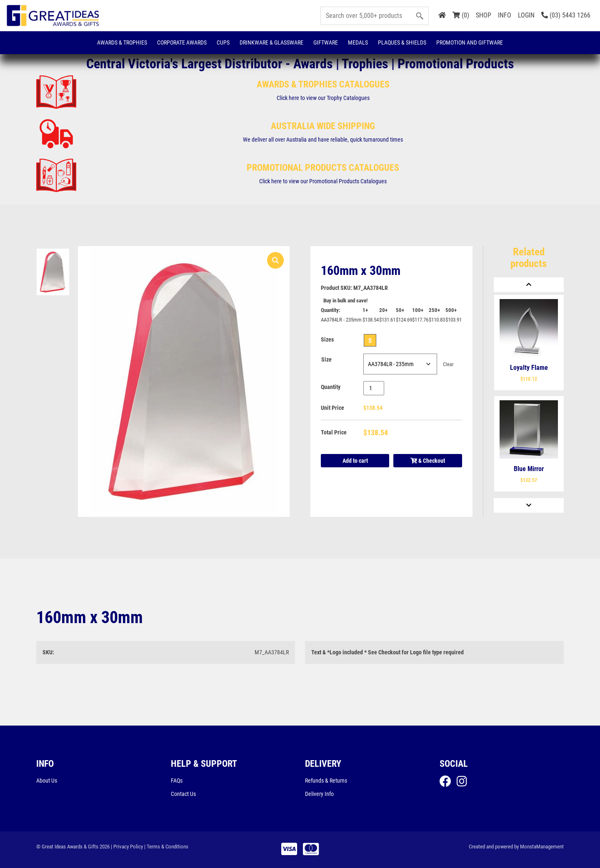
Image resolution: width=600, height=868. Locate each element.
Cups (223, 42)
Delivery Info (319, 794)
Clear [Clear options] (448, 364)
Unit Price (332, 408)
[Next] (529, 505)
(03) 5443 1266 (566, 15)
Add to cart (355, 461)
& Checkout (428, 461)
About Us (47, 781)
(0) (461, 15)
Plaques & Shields (402, 42)
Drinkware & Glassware (271, 42)
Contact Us (183, 794)
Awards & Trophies (122, 42)
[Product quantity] (374, 388)
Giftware (326, 42)
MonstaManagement (542, 847)
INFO (505, 15)
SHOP (484, 15)
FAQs (177, 781)
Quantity (331, 387)
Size (326, 359)
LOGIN (526, 15)
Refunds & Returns (326, 781)
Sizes (327, 339)
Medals (358, 42)
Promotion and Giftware (470, 42)
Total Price (334, 432)
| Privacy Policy (127, 847)
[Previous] (529, 285)
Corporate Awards (182, 42)
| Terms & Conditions (166, 847)
